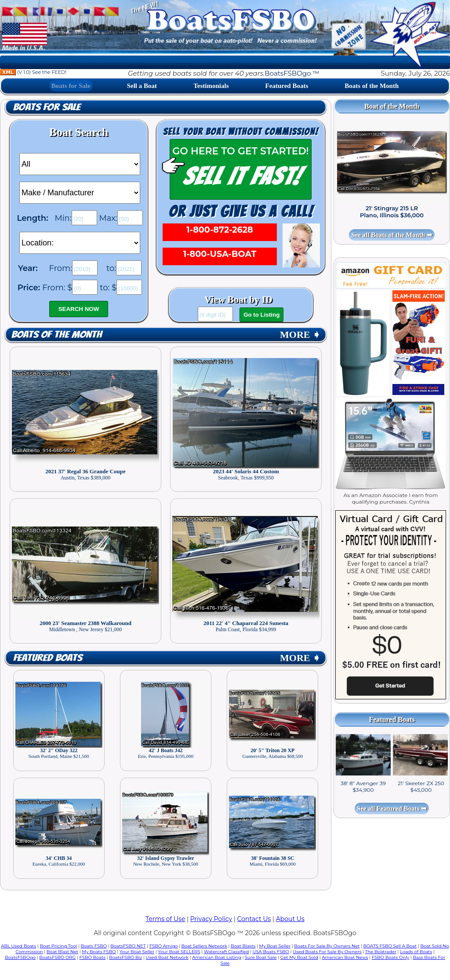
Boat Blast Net (62, 952)
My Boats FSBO (99, 952)
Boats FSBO (94, 946)
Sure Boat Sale (261, 957)
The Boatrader (381, 952)
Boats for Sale (71, 86)
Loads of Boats (416, 952)
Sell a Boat (142, 86)
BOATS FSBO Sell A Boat (390, 946)
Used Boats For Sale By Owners (327, 952)
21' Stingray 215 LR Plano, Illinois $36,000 (392, 212)
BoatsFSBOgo (20, 957)
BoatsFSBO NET (128, 946)
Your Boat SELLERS (179, 952)
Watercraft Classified (226, 952)
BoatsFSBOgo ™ (292, 73)
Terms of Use (165, 919)
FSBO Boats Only (390, 957)
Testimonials (211, 86)
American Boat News (345, 957)
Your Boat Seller (137, 952)
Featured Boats (287, 86)
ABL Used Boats (18, 946)
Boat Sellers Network (204, 946)
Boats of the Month (372, 86)
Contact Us (254, 919)
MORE (300, 335)
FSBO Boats (93, 957)
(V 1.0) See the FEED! (33, 72)
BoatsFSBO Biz (125, 957)
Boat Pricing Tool (58, 946)
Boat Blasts (243, 946)
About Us (290, 919)
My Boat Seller (275, 946)
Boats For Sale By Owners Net (327, 946)
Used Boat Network (167, 957)
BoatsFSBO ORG (57, 957)
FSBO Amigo (164, 946)
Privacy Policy (211, 919)
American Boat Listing (217, 957)
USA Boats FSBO (271, 952)
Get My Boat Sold (299, 957)
